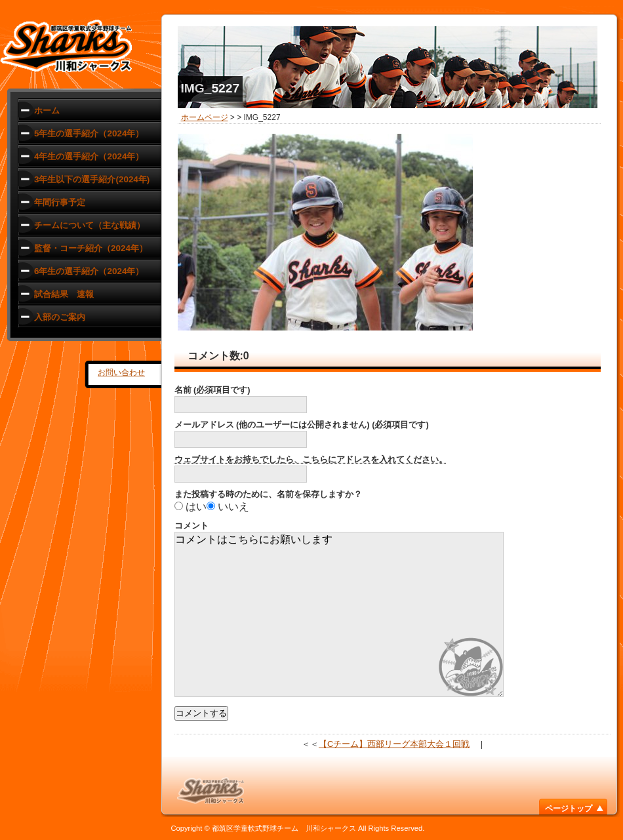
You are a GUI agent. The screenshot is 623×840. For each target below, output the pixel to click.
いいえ (233, 507)
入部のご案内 (60, 317)
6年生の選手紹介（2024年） (89, 271)
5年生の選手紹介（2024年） (89, 133)
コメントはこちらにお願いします (339, 614)
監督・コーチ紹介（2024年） (91, 248)
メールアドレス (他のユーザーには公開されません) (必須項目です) (302, 425)
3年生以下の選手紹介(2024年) (92, 179)
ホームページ (205, 117)
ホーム (47, 110)
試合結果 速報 (64, 294)
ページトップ (569, 809)
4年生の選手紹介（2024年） (89, 156)
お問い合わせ (121, 372)
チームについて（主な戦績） (90, 225)
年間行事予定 (60, 202)
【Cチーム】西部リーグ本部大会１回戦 (394, 744)
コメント (191, 526)
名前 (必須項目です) (212, 390)
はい (196, 507)
